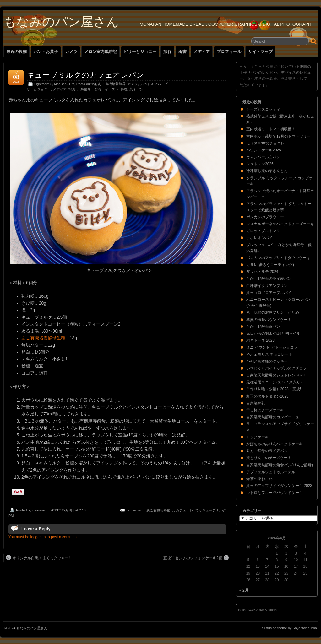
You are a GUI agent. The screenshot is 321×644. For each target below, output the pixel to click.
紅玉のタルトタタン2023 (267, 396)
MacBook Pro (64, 84)
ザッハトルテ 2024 (262, 272)
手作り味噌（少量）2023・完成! (274, 389)
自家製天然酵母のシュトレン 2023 (275, 375)
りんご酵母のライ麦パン (267, 451)
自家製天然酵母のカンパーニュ (273, 417)
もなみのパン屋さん (61, 22)
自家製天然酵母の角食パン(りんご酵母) (280, 465)
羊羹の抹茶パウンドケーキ (269, 320)
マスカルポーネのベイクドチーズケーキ (280, 224)
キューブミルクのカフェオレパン (85, 75)
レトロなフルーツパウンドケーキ (275, 493)
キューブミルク (214, 510)
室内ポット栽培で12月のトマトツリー (278, 136)
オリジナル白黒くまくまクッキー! (38, 558)
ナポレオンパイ (259, 238)
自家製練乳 (256, 403)
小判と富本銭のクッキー (267, 361)
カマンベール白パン (263, 157)
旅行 (167, 52)
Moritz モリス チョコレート (269, 354)
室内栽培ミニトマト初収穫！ (271, 129)
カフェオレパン (188, 510)
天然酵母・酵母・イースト (98, 89)
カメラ (71, 52)
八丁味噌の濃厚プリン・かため (273, 312)
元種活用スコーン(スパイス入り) (274, 382)
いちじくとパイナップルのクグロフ (276, 368)
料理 (124, 89)
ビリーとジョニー (140, 52)
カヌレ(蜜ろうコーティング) (270, 265)
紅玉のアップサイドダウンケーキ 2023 (279, 486)
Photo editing (86, 84)
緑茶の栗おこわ (259, 479)
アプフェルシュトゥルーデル (271, 472)
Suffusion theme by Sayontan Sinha (289, 628)
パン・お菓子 (46, 52)
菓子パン (136, 89)
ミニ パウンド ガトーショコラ (272, 347)
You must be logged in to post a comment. (44, 537)
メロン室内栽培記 (101, 52)
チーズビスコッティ (263, 109)
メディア (202, 52)
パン (159, 84)
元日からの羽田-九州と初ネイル (273, 333)
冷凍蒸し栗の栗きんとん (267, 171)
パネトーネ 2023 (260, 340)
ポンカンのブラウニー (265, 217)
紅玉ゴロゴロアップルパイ (269, 293)
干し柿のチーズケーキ (265, 410)
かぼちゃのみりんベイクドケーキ (275, 444)
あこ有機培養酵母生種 (43, 338)
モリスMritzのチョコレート (269, 143)
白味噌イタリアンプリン (267, 286)
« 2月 (244, 590)
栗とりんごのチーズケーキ (269, 458)
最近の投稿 (16, 52)
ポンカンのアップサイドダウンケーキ (278, 258)
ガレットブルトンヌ (263, 231)
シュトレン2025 (260, 164)
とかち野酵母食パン (263, 327)
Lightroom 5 (43, 84)
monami (38, 510)
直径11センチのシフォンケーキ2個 (196, 558)
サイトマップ (260, 52)
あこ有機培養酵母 (112, 84)
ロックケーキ (258, 437)
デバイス (147, 84)
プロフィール (229, 52)
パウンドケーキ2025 (264, 150)
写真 (72, 89)
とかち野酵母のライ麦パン (269, 279)
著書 (182, 52)
